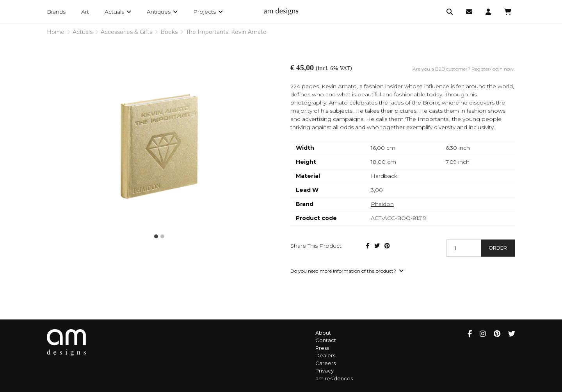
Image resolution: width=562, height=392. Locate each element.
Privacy (325, 371)
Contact (326, 340)
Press (322, 348)
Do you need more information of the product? (347, 271)
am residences (334, 378)
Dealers (325, 355)
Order (498, 248)
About (323, 333)
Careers (325, 363)
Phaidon (382, 204)
